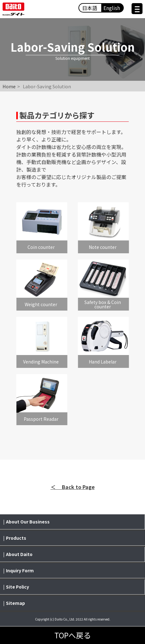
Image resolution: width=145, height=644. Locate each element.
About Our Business (28, 522)
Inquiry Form (20, 570)
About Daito (19, 554)
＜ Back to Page (73, 487)
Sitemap (15, 603)
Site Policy (17, 587)
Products (16, 538)
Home (9, 86)
